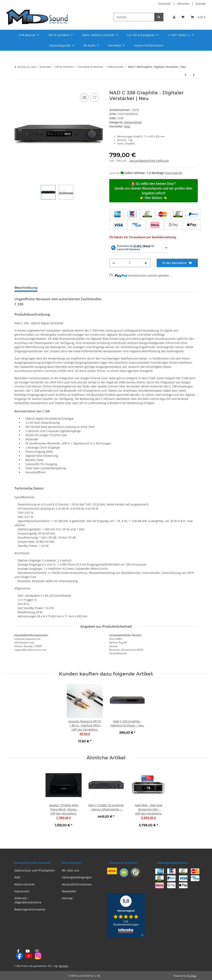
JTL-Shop (191, 976)
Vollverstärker (133, 122)
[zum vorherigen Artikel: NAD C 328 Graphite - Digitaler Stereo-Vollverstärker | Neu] (186, 75)
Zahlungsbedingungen (77, 877)
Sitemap (67, 898)
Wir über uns (71, 870)
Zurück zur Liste (26, 67)
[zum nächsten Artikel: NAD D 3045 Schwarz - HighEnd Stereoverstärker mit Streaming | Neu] (194, 75)
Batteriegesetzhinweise (30, 909)
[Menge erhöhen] (146, 263)
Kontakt (201, 4)
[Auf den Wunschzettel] (95, 98)
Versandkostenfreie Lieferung (149, 161)
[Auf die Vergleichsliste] (84, 98)
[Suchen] (134, 17)
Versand (63, 966)
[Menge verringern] (114, 263)
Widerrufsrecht (24, 884)
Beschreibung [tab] (26, 288)
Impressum (22, 891)
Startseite (165, 4)
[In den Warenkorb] (18, 88)
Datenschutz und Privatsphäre (35, 870)
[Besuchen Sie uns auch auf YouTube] (28, 954)
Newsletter (69, 891)
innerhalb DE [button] (173, 173)
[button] (174, 17)
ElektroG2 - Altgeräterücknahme (28, 900)
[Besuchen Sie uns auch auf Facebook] (18, 954)
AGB (17, 877)
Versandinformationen (77, 884)
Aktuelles (183, 4)
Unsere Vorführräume (149, 45)
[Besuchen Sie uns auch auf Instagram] (37, 954)
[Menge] (130, 263)
